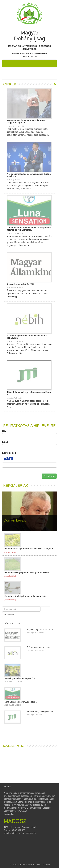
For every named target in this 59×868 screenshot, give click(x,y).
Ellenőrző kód (9, 453)
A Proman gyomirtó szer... (39, 647)
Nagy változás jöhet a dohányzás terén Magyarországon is (26, 121)
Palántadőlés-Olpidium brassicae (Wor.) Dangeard (29, 549)
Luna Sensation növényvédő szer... (21, 702)
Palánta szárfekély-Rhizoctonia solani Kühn (26, 596)
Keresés (9, 615)
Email (5, 442)
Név (4, 431)
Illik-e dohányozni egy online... (41, 712)
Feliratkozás (49, 476)
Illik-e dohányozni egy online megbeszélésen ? (29, 393)
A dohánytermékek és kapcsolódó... (21, 678)
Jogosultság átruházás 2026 (20, 284)
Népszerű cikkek (12, 623)
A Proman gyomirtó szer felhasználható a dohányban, (27, 337)
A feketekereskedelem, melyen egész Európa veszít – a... (29, 175)
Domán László (15, 520)
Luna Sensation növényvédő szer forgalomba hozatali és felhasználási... (29, 229)
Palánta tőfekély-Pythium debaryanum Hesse (27, 572)
